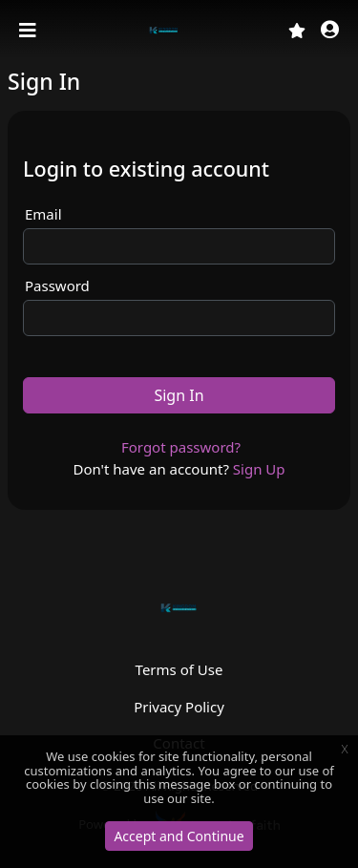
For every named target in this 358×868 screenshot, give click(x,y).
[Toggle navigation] (30, 31)
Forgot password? (181, 447)
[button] (330, 31)
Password (57, 286)
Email (43, 214)
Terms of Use (179, 669)
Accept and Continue (179, 836)
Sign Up (259, 469)
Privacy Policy (179, 707)
